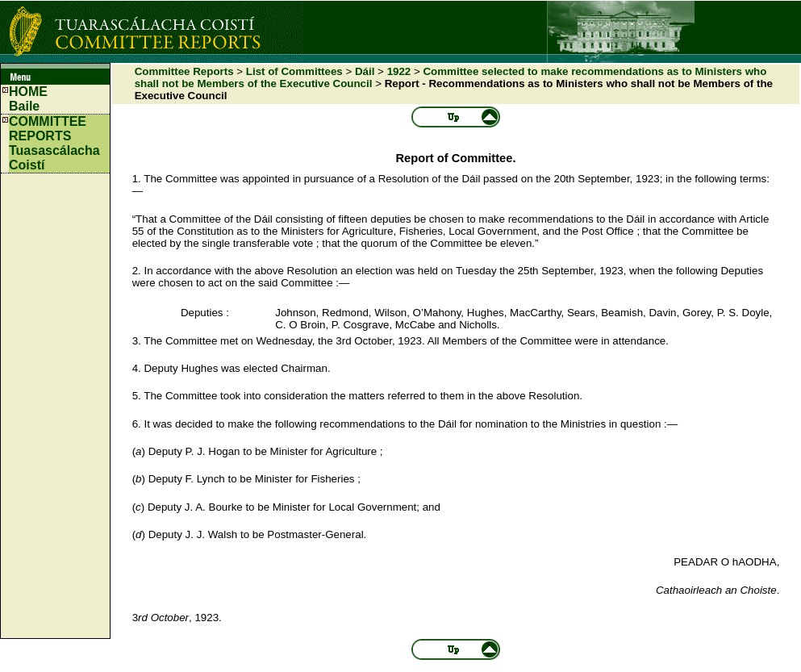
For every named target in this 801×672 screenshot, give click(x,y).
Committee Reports (184, 71)
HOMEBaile (28, 99)
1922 (399, 71)
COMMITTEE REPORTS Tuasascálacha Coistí (54, 143)
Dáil (365, 71)
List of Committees (294, 71)
